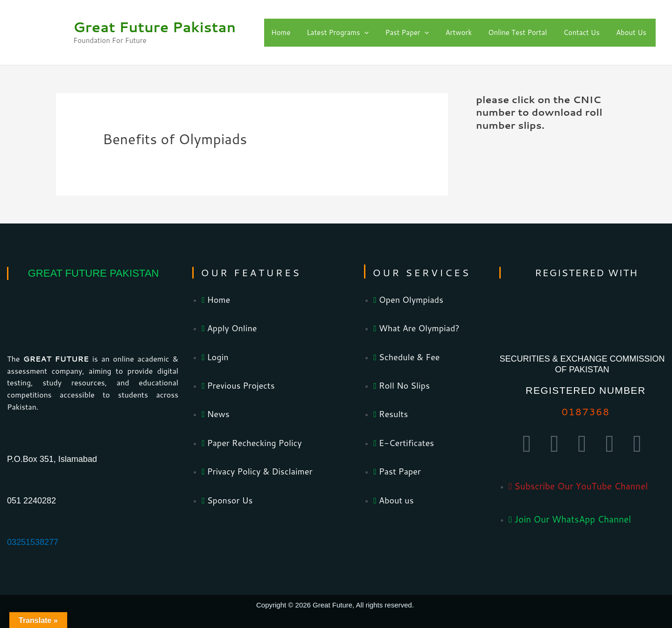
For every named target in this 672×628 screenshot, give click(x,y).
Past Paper (407, 33)
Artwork (458, 32)
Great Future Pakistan (154, 27)
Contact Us (581, 32)
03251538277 (33, 542)
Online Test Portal (518, 32)
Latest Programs (338, 33)
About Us (631, 32)
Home (281, 32)
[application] (364, 33)
